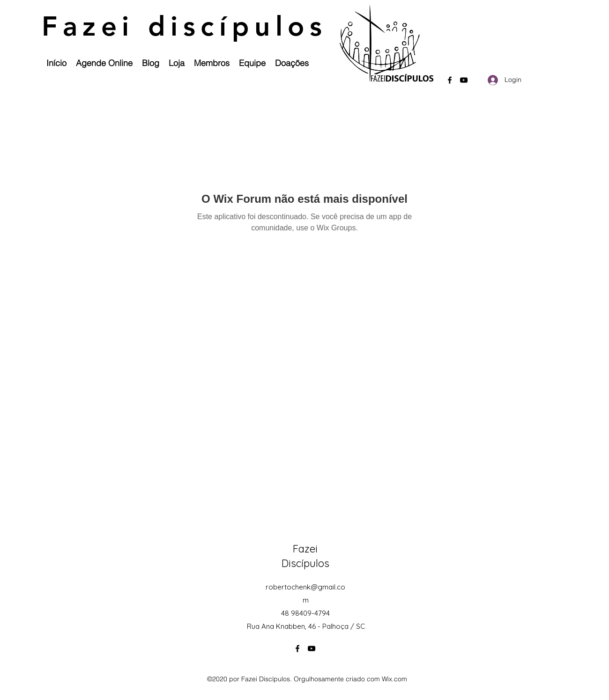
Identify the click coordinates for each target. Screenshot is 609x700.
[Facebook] (450, 80)
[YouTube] (464, 80)
